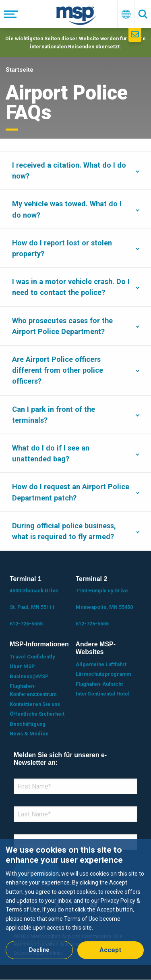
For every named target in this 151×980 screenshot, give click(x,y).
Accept (110, 950)
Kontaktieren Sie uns (35, 704)
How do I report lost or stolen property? (62, 248)
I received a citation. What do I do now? (69, 170)
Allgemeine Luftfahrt (101, 664)
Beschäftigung (28, 724)
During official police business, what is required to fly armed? (64, 531)
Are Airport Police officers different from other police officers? (58, 370)
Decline (39, 950)
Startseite (20, 70)
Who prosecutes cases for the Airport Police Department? (62, 326)
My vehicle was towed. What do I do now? (67, 209)
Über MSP (22, 666)
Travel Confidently (32, 657)
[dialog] (75, 902)
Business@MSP (29, 676)
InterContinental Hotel (103, 694)
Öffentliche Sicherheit (37, 714)
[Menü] (11, 14)
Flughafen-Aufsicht (99, 684)
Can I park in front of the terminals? (54, 415)
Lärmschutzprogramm (103, 674)
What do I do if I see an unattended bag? (51, 453)
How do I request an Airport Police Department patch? (71, 492)
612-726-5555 (26, 624)
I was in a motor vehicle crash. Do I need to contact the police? (71, 287)
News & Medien (29, 734)
